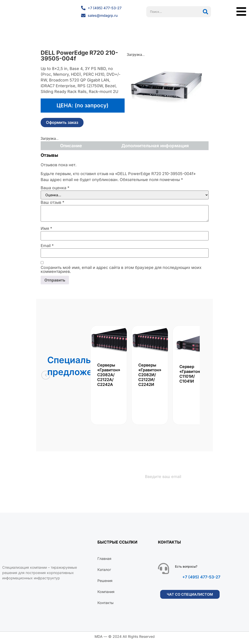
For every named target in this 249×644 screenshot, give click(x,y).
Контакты (105, 605)
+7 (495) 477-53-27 (201, 580)
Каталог (104, 572)
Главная (104, 561)
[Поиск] (205, 12)
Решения (105, 583)
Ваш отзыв (52, 202)
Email (47, 246)
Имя (46, 229)
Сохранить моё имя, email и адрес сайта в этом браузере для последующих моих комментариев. (121, 270)
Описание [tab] (71, 146)
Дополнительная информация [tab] (155, 146)
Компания (106, 594)
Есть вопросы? (186, 569)
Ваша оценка (55, 188)
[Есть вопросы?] (163, 571)
